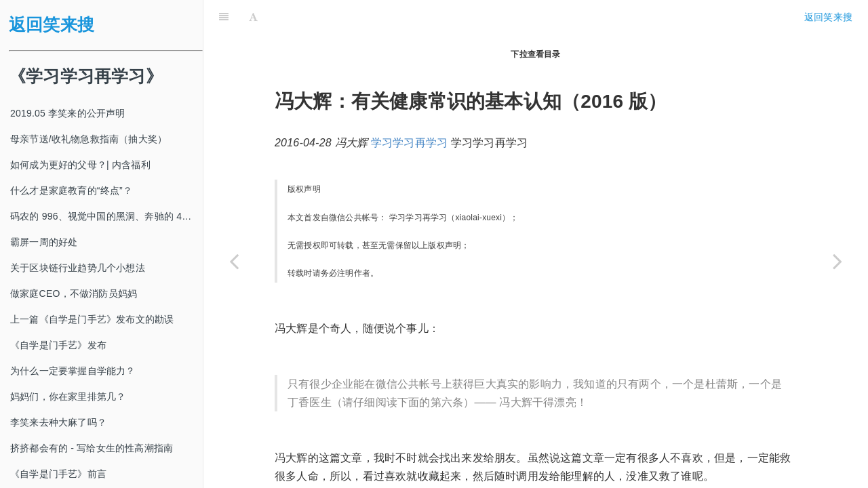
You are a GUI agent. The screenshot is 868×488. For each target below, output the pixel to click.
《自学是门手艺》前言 (58, 474)
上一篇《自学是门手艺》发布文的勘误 (92, 319)
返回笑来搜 (52, 25)
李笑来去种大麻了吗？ (58, 422)
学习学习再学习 (409, 109)
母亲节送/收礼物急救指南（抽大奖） (88, 139)
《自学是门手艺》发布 (58, 345)
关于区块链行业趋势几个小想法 (78, 268)
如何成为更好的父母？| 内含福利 (80, 165)
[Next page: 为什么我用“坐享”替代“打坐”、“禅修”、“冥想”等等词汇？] (837, 261)
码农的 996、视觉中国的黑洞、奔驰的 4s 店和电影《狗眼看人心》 (106, 216)
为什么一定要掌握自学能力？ (73, 371)
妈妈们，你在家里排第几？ (68, 396)
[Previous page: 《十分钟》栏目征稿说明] (234, 261)
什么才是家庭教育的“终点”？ (71, 190)
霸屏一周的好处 (44, 242)
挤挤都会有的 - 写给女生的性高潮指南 (92, 448)
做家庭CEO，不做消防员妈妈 (74, 293)
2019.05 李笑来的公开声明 (68, 113)
